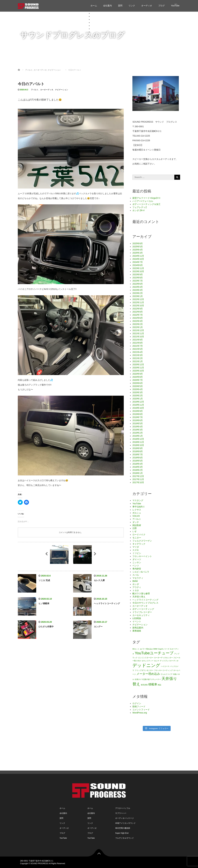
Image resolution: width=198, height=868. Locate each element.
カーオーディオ (47, 90)
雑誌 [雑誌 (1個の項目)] (159, 685)
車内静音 (137, 569)
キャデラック (139, 544)
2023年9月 (138, 274)
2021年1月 (138, 361)
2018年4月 (138, 464)
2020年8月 (138, 377)
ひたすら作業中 (46, 627)
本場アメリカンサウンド (125, 823)
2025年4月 (138, 250)
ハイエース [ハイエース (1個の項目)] (165, 666)
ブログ (161, 6)
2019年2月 (138, 433)
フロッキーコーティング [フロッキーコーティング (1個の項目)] (163, 670)
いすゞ (136, 531)
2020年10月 (138, 371)
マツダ (136, 547)
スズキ (136, 550)
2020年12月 (138, 364)
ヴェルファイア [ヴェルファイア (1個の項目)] (167, 674)
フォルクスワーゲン (142, 541)
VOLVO (136, 516)
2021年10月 (138, 337)
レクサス (137, 510)
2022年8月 (138, 312)
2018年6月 (138, 458)
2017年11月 (138, 479)
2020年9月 (138, 374)
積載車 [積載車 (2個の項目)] (153, 684)
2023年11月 (138, 268)
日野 (135, 528)
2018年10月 (138, 445)
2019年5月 (138, 423)
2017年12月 (138, 476)
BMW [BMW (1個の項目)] (155, 649)
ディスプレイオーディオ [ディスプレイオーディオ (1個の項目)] (169, 661)
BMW (135, 581)
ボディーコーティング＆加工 (146, 204)
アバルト (35, 90)
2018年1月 (138, 473)
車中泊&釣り (139, 507)
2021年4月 (138, 352)
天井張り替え (139, 597)
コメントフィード (141, 710)
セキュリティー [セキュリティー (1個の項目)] (147, 661)
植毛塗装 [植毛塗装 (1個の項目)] (144, 685)
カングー (98, 627)
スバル (136, 575)
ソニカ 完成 (44, 580)
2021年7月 (138, 346)
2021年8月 (138, 343)
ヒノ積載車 (44, 603)
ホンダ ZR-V (139, 210)
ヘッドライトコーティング (107, 603)
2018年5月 (138, 461)
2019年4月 (138, 427)
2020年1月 (138, 399)
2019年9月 (138, 411)
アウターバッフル (123, 808)
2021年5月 (138, 349)
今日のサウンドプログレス (145, 603)
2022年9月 (138, 309)
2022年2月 (138, 324)
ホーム (94, 6)
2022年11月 (138, 302)
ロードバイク (139, 535)
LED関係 (137, 618)
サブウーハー (121, 813)
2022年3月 (138, 321)
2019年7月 (138, 417)
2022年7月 (138, 315)
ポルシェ (137, 513)
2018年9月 (138, 448)
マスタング (138, 500)
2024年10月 (138, 259)
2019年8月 (138, 414)
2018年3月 (138, 467)
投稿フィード (139, 706)
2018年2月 (138, 470)
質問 (120, 6)
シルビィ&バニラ (141, 572)
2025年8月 (138, 243)
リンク (132, 6)
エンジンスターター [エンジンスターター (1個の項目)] (146, 658)
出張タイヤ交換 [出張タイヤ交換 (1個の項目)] (141, 679)
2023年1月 (138, 296)
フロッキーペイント (142, 556)
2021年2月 (138, 358)
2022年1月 (138, 327)
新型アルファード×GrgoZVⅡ (147, 198)
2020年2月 (138, 396)
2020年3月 (138, 392)
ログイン (137, 703)
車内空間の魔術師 (123, 828)
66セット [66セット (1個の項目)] (136, 649)
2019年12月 (138, 402)
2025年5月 (138, 247)
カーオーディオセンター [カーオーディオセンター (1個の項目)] (163, 658)
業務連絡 (137, 631)
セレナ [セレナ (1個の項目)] (157, 661)
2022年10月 (138, 306)
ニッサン (137, 562)
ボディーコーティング (143, 609)
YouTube (96, 32)
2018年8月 (138, 451)
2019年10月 (138, 408)
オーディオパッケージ (125, 818)
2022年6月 (138, 318)
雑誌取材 (137, 525)
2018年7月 (138, 454)
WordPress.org (140, 713)
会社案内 (108, 6)
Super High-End (122, 833)
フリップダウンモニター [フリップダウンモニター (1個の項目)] (144, 670)
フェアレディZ (140, 207)
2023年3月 (138, 290)
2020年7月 (138, 380)
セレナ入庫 (99, 580)
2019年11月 (138, 405)
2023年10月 (138, 271)
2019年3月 (138, 430)
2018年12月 (138, 439)
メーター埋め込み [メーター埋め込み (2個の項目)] (148, 674)
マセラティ (138, 578)
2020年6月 (138, 383)
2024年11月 (138, 256)
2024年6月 (138, 265)
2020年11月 (138, 368)
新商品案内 (138, 628)
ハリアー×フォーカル (143, 201)
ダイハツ (137, 559)
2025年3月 (138, 253)
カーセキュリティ (141, 615)
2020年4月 (138, 389)
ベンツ (136, 566)
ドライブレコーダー (142, 612)
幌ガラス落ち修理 (141, 594)
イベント (137, 621)
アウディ (137, 587)
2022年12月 (138, 299)
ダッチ (136, 522)
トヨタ (136, 590)
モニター (137, 538)
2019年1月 (138, 436)
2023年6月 (138, 284)
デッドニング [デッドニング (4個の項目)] (146, 665)
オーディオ (147, 6)
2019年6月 (138, 420)
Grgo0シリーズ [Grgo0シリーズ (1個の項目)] (164, 649)
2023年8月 (138, 278)
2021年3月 (138, 355)
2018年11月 (138, 442)
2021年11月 (138, 333)
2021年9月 (138, 340)
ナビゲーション (62, 90)
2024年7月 (138, 262)
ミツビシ (137, 553)
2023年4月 (138, 287)
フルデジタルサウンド (125, 838)
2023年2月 (138, 293)
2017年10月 (138, 482)
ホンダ (136, 584)
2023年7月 (138, 281)
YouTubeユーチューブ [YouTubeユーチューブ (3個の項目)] (154, 653)
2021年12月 (138, 330)
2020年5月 (138, 386)
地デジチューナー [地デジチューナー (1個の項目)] (154, 679)
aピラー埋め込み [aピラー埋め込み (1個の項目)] (146, 649)
